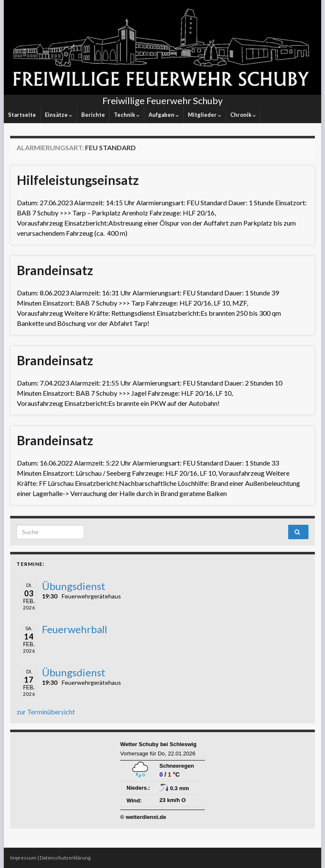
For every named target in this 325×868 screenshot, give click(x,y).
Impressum (23, 858)
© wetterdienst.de (143, 817)
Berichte (93, 115)
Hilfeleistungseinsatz (78, 180)
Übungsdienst (74, 586)
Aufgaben (164, 115)
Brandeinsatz (55, 270)
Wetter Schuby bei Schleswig (158, 744)
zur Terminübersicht (46, 712)
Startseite (22, 115)
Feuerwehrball (74, 629)
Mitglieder (205, 115)
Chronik (243, 115)
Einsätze (59, 115)
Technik (127, 115)
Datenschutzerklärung (65, 858)
